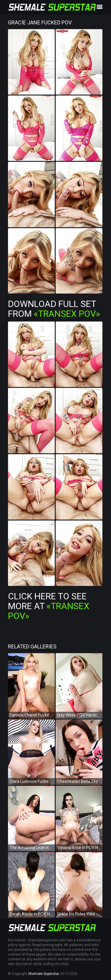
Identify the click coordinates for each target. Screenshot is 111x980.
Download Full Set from (54, 309)
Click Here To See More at (49, 606)
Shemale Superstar (44, 974)
